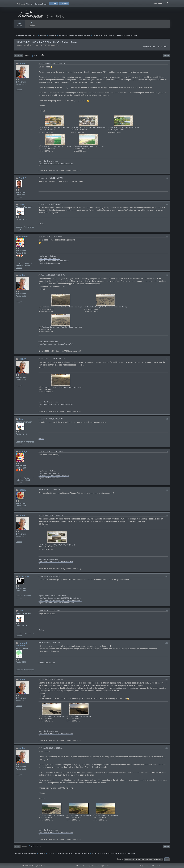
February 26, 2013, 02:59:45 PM (53, 276)
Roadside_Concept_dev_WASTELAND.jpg (88, 129)
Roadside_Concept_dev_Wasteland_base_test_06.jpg (61, 328)
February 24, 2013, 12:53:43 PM (53, 65)
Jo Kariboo (24, 578)
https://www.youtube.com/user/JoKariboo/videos (56, 604)
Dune (21, 206)
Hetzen (22, 491)
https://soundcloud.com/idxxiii (49, 260)
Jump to (120, 861)
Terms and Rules (150, 866)
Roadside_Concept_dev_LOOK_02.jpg (88, 148)
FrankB (22, 180)
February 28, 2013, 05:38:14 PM (51, 453)
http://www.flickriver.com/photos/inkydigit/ (54, 262)
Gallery (41, 225)
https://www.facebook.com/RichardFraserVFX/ (56, 165)
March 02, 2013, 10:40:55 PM (52, 517)
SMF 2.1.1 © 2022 (27, 866)
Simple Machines (39, 866)
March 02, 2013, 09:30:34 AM (49, 491)
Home (20, 25)
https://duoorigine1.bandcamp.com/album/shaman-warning (60, 602)
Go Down (18, 57)
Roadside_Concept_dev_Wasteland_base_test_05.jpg (105, 308)
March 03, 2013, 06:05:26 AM (52, 681)
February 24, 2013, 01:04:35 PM (51, 180)
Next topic (163, 48)
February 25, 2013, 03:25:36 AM (51, 206)
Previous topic (150, 48)
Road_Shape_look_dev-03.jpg (52, 817)
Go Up (17, 848)
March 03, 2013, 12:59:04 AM (49, 578)
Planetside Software (83, 866)
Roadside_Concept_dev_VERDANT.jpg (123, 129)
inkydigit (23, 238)
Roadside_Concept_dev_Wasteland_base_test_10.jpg (61, 389)
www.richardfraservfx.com (48, 163)
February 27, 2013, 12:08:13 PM (51, 420)
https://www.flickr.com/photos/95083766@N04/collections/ (60, 600)
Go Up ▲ (160, 866)
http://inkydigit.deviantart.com (49, 265)
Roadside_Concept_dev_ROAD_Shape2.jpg (57, 546)
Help (142, 866)
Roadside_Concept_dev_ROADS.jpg (54, 129)
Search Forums (161, 3)
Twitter (92, 866)
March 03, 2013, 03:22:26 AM (49, 612)
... (39, 57)
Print (167, 57)
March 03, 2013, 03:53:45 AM (49, 644)
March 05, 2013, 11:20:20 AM (52, 749)
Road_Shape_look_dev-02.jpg (79, 718)
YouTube (106, 866)
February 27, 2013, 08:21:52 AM (53, 360)
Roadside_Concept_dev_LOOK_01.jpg (55, 148)
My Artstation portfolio (47, 664)
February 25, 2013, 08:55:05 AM (51, 238)
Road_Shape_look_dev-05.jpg (106, 817)
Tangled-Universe (22, 646)
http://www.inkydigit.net (47, 258)
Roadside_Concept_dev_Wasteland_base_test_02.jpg (61, 308)
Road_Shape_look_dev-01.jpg (52, 718)
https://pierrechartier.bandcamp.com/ (52, 597)
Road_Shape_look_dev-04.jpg (79, 817)
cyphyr (22, 65)
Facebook (99, 866)
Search (32, 25)
